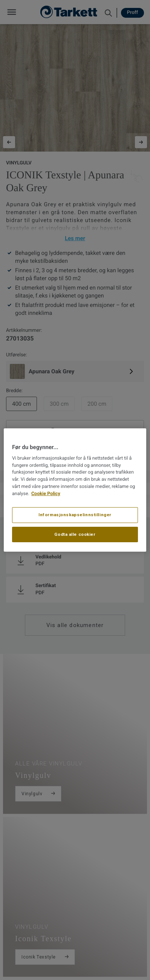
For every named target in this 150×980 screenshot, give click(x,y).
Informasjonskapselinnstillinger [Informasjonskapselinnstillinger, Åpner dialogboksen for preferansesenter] (75, 515)
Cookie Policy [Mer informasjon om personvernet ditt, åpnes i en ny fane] (46, 494)
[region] (75, 490)
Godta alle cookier (75, 534)
